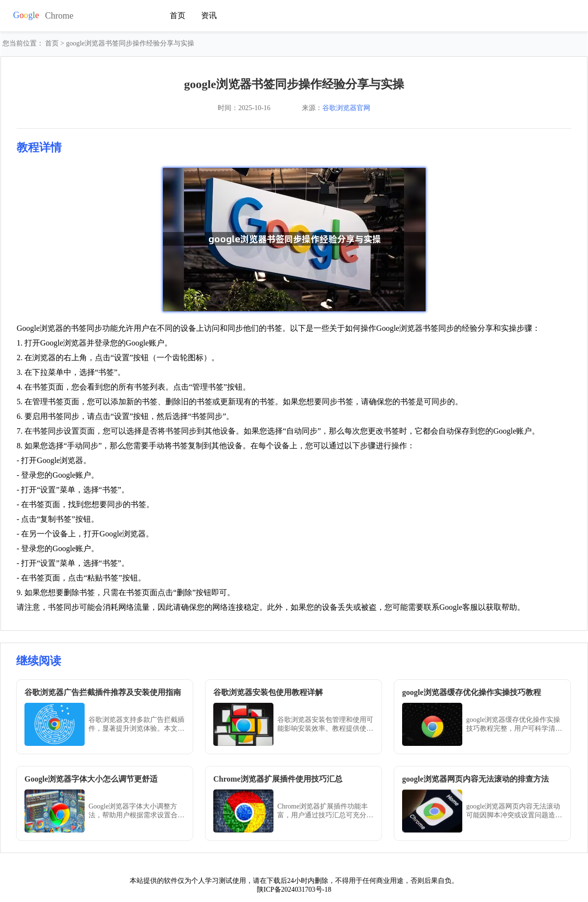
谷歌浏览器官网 (346, 108)
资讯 (209, 15)
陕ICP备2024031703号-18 (294, 890)
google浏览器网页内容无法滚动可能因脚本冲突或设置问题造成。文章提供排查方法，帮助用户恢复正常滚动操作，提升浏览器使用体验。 (514, 811)
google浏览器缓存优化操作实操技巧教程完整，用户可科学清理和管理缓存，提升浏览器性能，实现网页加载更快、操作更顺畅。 (514, 725)
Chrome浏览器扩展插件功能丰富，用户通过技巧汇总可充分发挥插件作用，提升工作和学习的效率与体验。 (325, 811)
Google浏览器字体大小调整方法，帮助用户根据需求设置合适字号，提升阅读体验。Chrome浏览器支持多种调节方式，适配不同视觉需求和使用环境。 (136, 811)
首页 (178, 15)
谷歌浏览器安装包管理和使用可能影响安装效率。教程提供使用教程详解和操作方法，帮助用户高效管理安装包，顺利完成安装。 (325, 725)
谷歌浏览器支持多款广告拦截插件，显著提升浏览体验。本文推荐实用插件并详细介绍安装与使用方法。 (136, 725)
